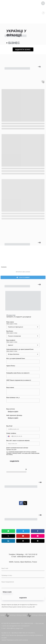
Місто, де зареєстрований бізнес (16, 358)
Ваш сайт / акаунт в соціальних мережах (18, 441)
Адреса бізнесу (11, 366)
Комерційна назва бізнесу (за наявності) (18, 373)
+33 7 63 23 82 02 (31, 554)
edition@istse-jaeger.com (26, 557)
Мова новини (10, 322)
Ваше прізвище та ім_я (13, 397)
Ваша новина (10, 388)
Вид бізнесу (10, 331)
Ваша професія (11, 340)
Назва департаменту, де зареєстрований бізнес (20, 349)
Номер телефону (11, 433)
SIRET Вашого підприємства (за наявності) (19, 380)
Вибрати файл (13, 412)
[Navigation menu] (43, 3)
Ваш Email (9, 426)
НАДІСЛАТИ (14, 461)
